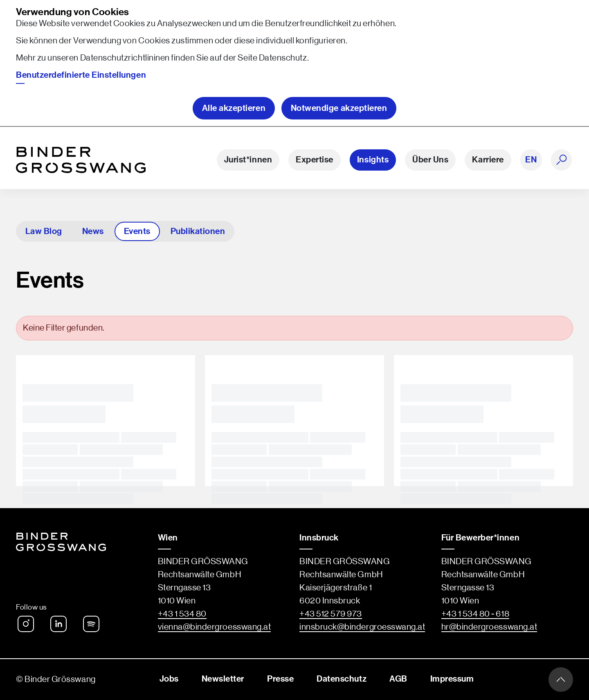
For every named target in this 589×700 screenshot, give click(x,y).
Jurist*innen (248, 160)
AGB (398, 679)
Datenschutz (283, 58)
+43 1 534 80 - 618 (475, 614)
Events (137, 231)
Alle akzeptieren (234, 108)
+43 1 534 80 (182, 614)
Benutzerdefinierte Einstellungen (81, 75)
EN (531, 160)
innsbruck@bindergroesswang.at (362, 627)
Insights (373, 160)
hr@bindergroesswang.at (489, 627)
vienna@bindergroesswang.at (215, 627)
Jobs (169, 679)
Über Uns (430, 160)
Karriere (488, 160)
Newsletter (223, 679)
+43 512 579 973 (331, 614)
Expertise (315, 160)
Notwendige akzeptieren (339, 108)
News (93, 231)
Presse (280, 679)
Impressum (452, 679)
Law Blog (44, 231)
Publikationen (198, 231)
